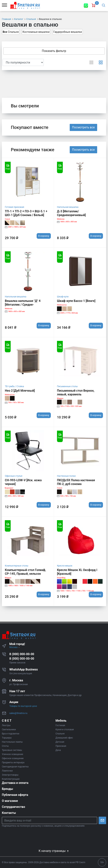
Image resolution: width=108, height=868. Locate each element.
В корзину (44, 236)
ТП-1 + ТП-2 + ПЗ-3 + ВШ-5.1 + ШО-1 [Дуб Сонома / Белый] (26, 213)
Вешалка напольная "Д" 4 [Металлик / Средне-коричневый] (23, 305)
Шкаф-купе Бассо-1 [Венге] (76, 301)
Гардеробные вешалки (68, 32)
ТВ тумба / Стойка (14, 386)
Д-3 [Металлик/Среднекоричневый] (71, 213)
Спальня (11, 32)
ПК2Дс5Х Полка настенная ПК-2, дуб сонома (76, 482)
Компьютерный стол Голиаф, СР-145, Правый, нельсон (25, 572)
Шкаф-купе (63, 297)
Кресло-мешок (65, 566)
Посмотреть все (83, 127)
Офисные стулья (14, 476)
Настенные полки (66, 476)
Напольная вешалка (68, 207)
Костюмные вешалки (36, 32)
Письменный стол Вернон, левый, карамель (76, 392)
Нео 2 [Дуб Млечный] (20, 391)
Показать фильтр (54, 51)
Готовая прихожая (14, 207)
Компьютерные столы (17, 566)
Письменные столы (67, 386)
